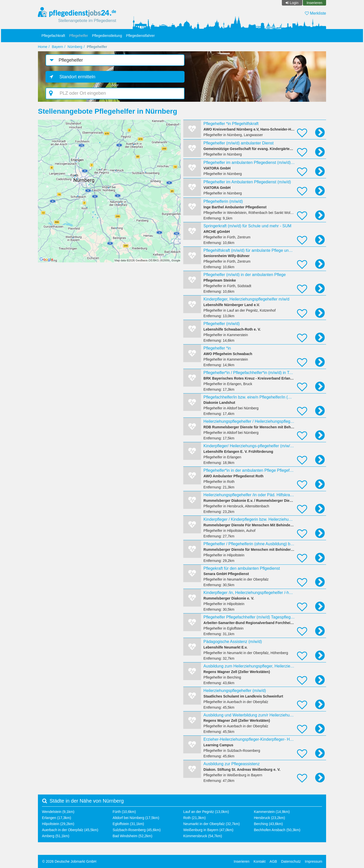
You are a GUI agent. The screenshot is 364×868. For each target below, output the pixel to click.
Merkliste (315, 13)
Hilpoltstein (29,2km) (58, 824)
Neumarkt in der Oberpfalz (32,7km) (211, 824)
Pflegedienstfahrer (140, 36)
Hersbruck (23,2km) (270, 818)
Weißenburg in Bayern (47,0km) (208, 830)
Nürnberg (75, 47)
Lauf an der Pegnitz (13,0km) (206, 812)
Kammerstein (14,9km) (272, 812)
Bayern (57, 47)
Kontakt (259, 861)
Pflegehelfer (78, 36)
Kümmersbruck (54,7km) (203, 836)
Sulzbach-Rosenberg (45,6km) (137, 830)
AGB (273, 861)
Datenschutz (291, 861)
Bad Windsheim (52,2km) (133, 836)
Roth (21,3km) (195, 818)
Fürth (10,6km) (124, 812)
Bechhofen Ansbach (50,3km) (277, 830)
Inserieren (314, 3)
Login (294, 3)
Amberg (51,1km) (56, 836)
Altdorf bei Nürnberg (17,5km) (136, 818)
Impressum (314, 861)
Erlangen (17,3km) (56, 818)
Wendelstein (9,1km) (58, 812)
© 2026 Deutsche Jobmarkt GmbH (69, 861)
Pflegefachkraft (53, 36)
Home (43, 47)
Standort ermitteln (77, 77)
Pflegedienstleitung (107, 36)
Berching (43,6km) (268, 824)
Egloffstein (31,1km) (128, 824)
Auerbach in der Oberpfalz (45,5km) (70, 830)
